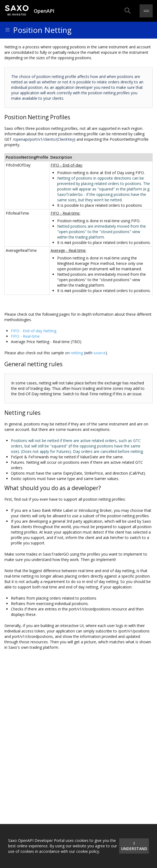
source (100, 353)
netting (77, 353)
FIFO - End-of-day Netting (34, 331)
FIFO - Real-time (25, 336)
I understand (134, 846)
